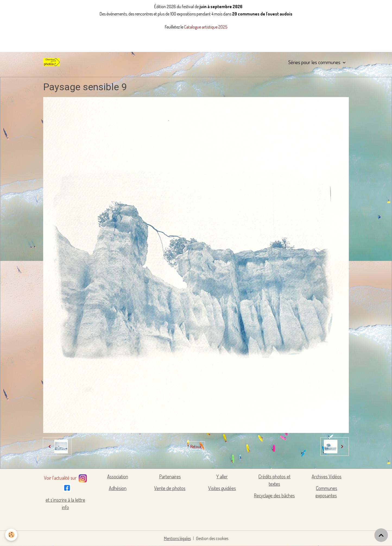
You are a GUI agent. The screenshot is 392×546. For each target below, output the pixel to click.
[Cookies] (12, 535)
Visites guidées (222, 488)
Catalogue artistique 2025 (206, 27)
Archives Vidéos (327, 476)
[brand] (52, 62)
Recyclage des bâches (274, 495)
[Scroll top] (381, 535)
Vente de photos (170, 488)
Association (118, 476)
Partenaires (170, 476)
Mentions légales (177, 538)
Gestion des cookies (212, 538)
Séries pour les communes (315, 62)
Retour (196, 447)
